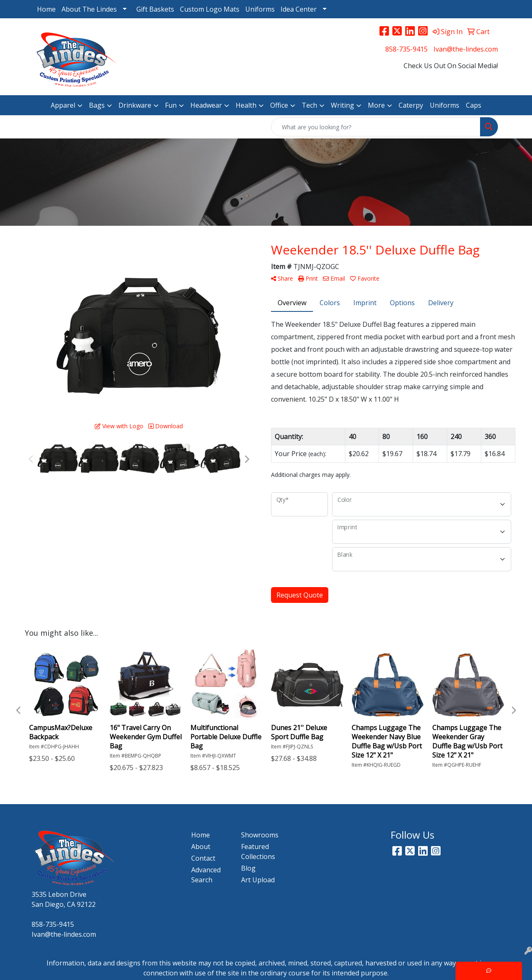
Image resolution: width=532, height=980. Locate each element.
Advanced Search (206, 875)
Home (46, 9)
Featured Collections (258, 852)
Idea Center (299, 9)
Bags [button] (97, 105)
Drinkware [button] (135, 105)
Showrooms (260, 835)
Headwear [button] (206, 105)
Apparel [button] (63, 105)
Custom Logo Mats (210, 9)
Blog (248, 868)
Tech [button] (309, 105)
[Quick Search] (376, 127)
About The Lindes (89, 9)
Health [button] (246, 105)
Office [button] (279, 105)
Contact (203, 858)
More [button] (376, 105)
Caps (474, 105)
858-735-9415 (406, 49)
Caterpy (411, 105)
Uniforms (260, 9)
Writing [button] (342, 105)
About (201, 847)
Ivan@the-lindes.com (466, 49)
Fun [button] (171, 105)
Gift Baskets (155, 9)
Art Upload (258, 880)
